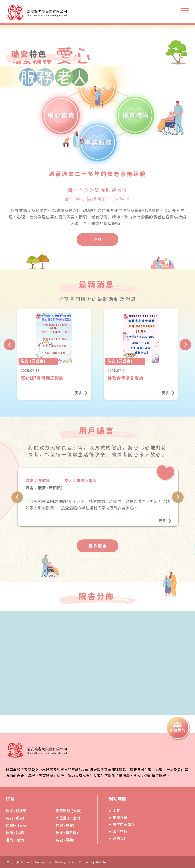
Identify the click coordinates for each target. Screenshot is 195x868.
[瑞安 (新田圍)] (98, 503)
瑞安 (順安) (15, 818)
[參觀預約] (178, 728)
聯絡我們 (120, 838)
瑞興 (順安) (65, 825)
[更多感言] (97, 552)
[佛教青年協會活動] (141, 360)
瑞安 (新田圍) (67, 833)
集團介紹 (120, 817)
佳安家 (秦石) (17, 825)
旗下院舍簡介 (124, 824)
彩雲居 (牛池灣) (69, 818)
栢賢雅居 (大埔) (69, 811)
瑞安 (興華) (65, 840)
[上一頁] (10, 351)
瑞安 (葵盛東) (17, 811)
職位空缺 (120, 831)
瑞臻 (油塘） (16, 833)
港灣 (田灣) (15, 840)
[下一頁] (185, 351)
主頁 (116, 811)
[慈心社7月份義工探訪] (54, 360)
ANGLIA (101, 862)
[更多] (97, 240)
